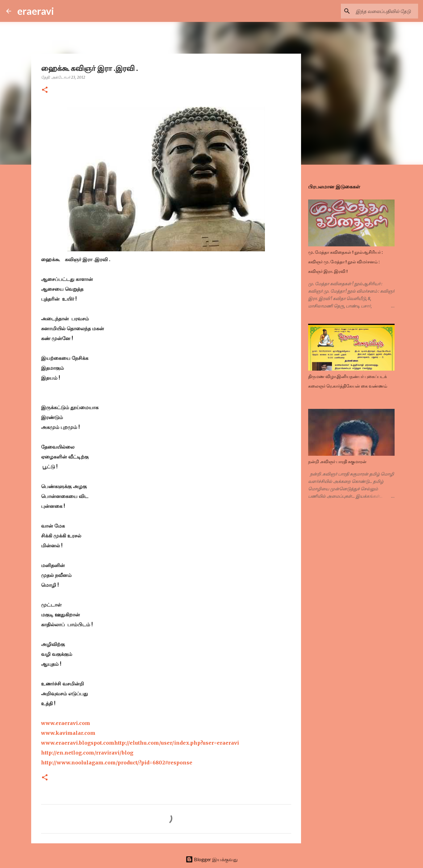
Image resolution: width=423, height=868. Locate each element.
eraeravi (36, 11)
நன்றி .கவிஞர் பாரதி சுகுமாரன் (337, 462)
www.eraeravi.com (66, 723)
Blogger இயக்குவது (212, 859)
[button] (45, 90)
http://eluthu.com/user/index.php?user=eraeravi (177, 743)
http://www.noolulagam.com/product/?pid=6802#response (117, 763)
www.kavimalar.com (68, 733)
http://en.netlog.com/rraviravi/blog (87, 753)
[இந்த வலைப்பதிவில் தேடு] (386, 11)
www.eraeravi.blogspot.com (78, 743)
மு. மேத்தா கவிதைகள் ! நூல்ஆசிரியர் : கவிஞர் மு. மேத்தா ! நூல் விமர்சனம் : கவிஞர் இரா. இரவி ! (345, 262)
